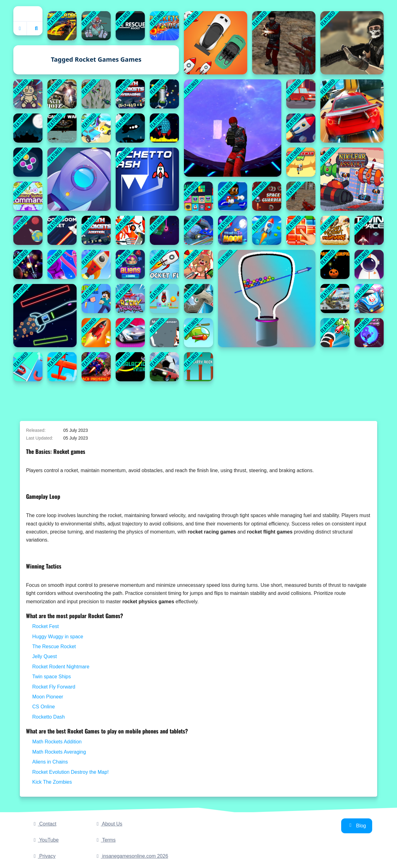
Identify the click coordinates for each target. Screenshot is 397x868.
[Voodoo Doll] (28, 94)
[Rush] (130, 26)
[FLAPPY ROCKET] (198, 367)
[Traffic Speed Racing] (301, 94)
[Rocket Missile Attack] (335, 299)
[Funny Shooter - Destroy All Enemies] (130, 230)
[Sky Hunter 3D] (96, 94)
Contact (44, 824)
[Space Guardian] (267, 196)
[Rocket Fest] (267, 230)
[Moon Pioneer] (164, 333)
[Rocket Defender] (164, 26)
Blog (357, 826)
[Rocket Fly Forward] (164, 264)
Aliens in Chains (50, 762)
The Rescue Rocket (54, 647)
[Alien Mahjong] (198, 196)
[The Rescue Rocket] (28, 128)
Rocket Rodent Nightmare (61, 667)
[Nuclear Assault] (352, 179)
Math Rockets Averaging (59, 752)
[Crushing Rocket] (335, 333)
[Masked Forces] (352, 43)
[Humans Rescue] (130, 128)
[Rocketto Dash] (147, 179)
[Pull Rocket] (267, 299)
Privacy (44, 856)
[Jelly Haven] (198, 299)
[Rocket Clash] (198, 333)
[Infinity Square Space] (164, 230)
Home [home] (28, 14)
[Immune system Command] (28, 196)
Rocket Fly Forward (54, 687)
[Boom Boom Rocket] (62, 230)
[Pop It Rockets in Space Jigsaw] (164, 128)
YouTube (45, 840)
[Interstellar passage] (369, 264)
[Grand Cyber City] (130, 333)
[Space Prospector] (96, 367)
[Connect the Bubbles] (28, 162)
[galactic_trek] (130, 367)
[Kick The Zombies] (96, 26)
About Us (108, 824)
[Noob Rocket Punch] (96, 299)
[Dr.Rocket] (301, 128)
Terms (105, 840)
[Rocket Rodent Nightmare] (335, 230)
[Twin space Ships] (369, 230)
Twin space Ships (52, 677)
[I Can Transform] (233, 196)
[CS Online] (284, 43)
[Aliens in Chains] (130, 264)
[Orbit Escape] (28, 230)
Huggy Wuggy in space (58, 637)
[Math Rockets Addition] (96, 230)
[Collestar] (164, 94)
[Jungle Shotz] (62, 94)
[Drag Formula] (62, 26)
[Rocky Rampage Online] (130, 299)
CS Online (44, 707)
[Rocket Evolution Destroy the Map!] (164, 299)
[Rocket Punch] (62, 264)
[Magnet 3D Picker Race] (28, 367)
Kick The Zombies (52, 782)
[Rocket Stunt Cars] (352, 111)
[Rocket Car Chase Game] (216, 43)
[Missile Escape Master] (62, 367)
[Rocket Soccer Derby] (164, 367)
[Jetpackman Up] (301, 162)
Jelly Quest (45, 656)
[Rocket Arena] (96, 333)
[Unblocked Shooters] (301, 196)
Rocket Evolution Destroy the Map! (70, 772)
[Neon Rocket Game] (45, 316)
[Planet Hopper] (369, 333)
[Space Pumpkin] (335, 264)
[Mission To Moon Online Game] (233, 230)
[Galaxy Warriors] (28, 264)
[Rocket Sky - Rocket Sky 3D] (96, 264)
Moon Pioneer (48, 697)
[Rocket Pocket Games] (79, 179)
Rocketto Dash (49, 717)
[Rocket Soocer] (198, 230)
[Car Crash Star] (96, 128)
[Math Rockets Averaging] (130, 94)
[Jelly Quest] (301, 230)
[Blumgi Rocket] (369, 299)
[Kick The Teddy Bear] (198, 264)
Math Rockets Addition (57, 742)
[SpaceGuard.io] (233, 128)
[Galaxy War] (62, 128)
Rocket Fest (45, 626)
